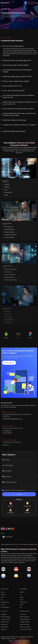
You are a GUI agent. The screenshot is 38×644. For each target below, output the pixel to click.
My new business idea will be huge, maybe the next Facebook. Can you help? (19, 114)
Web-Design (3, 614)
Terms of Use (18, 641)
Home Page (4, 9)
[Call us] (25, 3)
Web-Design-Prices (5, 602)
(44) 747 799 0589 (7, 433)
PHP (21, 595)
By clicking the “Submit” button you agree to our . (20, 490)
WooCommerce (23, 602)
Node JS (22, 597)
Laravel (21, 600)
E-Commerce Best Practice (26, 629)
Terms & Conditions (31, 490)
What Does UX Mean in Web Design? (15, 120)
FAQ (2, 600)
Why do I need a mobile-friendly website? (16, 81)
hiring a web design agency (25, 54)
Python (21, 605)
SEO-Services (4, 629)
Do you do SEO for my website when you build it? (18, 109)
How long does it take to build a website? (16, 65)
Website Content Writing (25, 627)
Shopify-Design (4, 624)
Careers (2, 597)
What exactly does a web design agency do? (17, 60)
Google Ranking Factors (25, 619)
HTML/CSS (22, 592)
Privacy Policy (26, 641)
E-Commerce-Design (5, 619)
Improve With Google (24, 624)
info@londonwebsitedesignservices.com (12, 419)
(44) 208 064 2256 (7, 431)
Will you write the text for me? (12, 86)
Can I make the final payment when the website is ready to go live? (19, 96)
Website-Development (6, 617)
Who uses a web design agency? (13, 46)
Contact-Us (3, 595)
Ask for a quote (9, 363)
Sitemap (11, 641)
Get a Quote (31, 3)
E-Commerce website (11, 15)
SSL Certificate (23, 614)
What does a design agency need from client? (17, 77)
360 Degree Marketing (25, 622)
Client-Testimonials (5, 607)
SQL (21, 607)
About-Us (3, 592)
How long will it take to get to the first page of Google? (17, 71)
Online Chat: (7, 445)
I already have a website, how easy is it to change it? (19, 125)
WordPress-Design (5, 622)
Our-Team (3, 605)
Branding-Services (5, 627)
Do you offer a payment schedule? (14, 91)
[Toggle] (36, 3)
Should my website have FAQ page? (14, 131)
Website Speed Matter (25, 617)
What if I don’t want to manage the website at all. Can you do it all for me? (20, 103)
